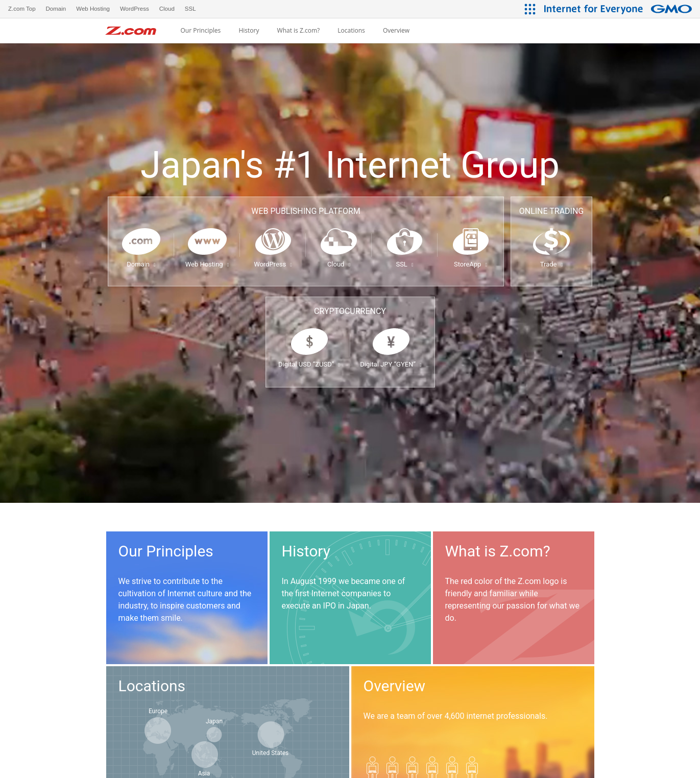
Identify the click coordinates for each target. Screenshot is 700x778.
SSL (404, 264)
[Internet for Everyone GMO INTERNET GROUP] (619, 9)
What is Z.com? (299, 31)
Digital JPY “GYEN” (391, 364)
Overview (396, 31)
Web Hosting (207, 264)
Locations (351, 31)
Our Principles (200, 31)
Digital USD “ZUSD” (309, 364)
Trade (551, 264)
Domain (141, 264)
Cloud (339, 264)
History (249, 31)
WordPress (273, 264)
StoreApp (470, 264)
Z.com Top (22, 9)
